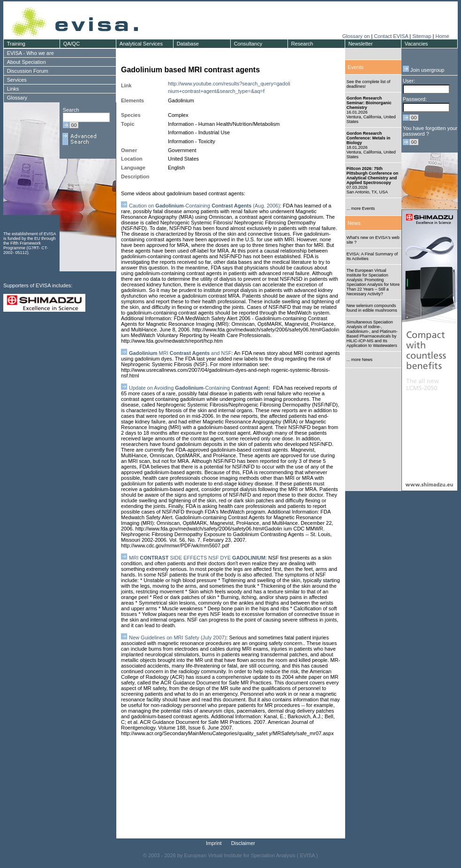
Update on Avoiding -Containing (201, 388)
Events (355, 67)
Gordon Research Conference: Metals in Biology (369, 138)
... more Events (361, 208)
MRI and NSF (180, 353)
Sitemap (422, 36)
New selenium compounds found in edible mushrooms (372, 308)
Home (442, 36)
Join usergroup (424, 70)
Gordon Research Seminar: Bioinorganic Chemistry (369, 103)
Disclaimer (243, 843)
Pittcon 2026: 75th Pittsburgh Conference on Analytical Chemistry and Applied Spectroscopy (373, 176)
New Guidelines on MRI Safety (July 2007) (178, 638)
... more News (360, 360)
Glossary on (357, 36)
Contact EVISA (391, 36)
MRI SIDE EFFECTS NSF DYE (197, 558)
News (354, 223)
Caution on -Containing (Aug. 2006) (204, 206)
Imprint (214, 843)
